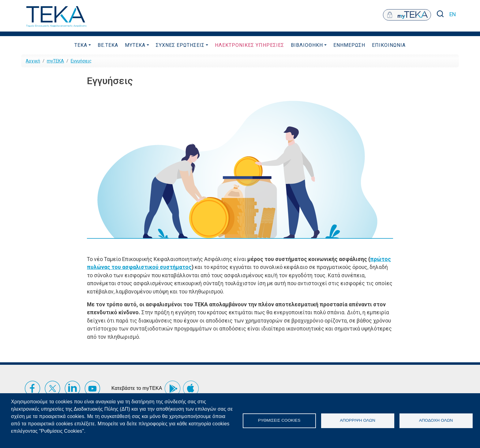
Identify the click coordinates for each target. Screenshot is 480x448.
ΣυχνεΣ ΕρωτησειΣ (180, 45)
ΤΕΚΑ (81, 45)
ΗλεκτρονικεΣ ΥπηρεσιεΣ (249, 45)
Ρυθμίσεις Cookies (279, 420)
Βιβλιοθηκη (307, 45)
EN (453, 14)
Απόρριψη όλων (358, 420)
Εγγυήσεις (81, 61)
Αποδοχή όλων (436, 420)
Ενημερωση (349, 45)
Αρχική (33, 61)
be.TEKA (108, 45)
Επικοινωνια (389, 45)
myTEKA (135, 45)
